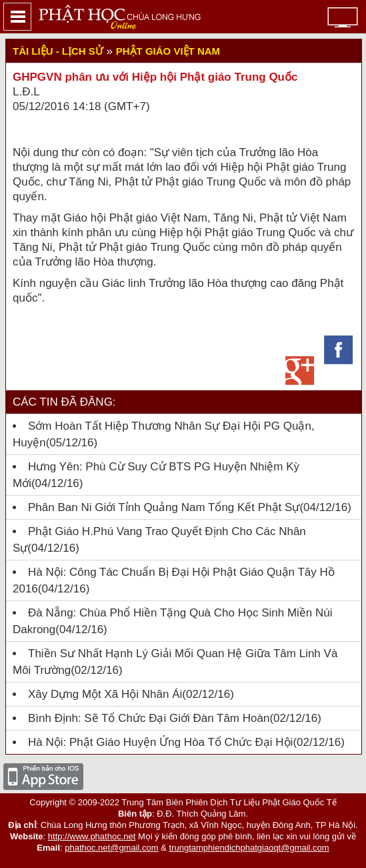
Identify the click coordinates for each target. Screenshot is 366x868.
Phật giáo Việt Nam (168, 51)
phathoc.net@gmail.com (111, 848)
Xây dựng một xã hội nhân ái (105, 694)
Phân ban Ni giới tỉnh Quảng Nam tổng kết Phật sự (164, 507)
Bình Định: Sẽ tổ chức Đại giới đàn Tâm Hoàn (149, 718)
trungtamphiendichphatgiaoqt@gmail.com (249, 848)
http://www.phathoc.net (92, 836)
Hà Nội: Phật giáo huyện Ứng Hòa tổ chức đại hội (160, 742)
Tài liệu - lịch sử (58, 51)
